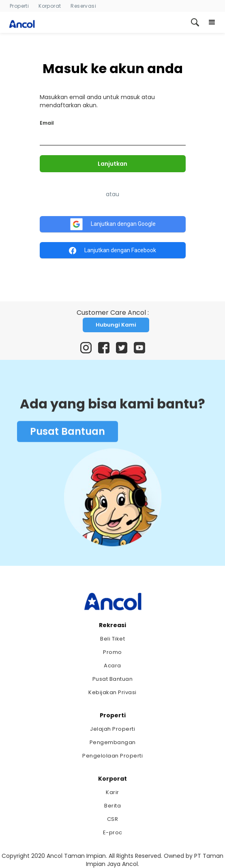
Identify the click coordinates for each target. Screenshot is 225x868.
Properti (19, 6)
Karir (112, 792)
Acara (112, 666)
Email (47, 123)
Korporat (50, 6)
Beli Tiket (112, 639)
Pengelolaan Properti (112, 756)
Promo (112, 652)
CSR (113, 819)
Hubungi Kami (116, 325)
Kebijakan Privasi (112, 692)
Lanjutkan (112, 164)
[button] (212, 22)
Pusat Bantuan (67, 433)
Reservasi (83, 6)
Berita (112, 806)
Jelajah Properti (112, 729)
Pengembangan (113, 742)
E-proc (113, 832)
